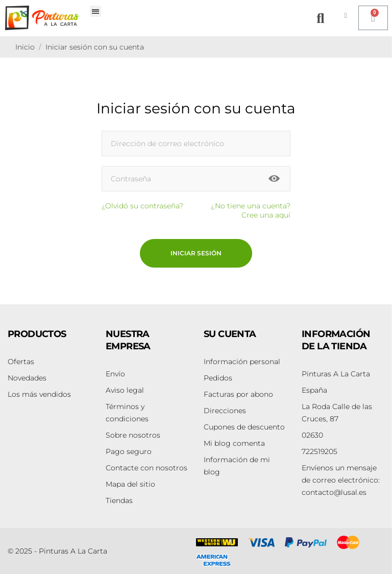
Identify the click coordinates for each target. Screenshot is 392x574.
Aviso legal (125, 390)
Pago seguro (129, 451)
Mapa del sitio (130, 484)
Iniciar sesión (196, 253)
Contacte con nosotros (146, 468)
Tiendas (119, 500)
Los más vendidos (39, 394)
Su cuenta (230, 334)
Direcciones (225, 411)
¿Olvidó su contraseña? (142, 206)
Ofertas (21, 362)
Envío (115, 374)
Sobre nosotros (133, 435)
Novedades (27, 378)
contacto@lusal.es (341, 480)
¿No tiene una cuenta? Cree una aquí (251, 210)
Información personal (242, 362)
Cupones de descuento (244, 427)
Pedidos (218, 378)
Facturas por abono (238, 394)
